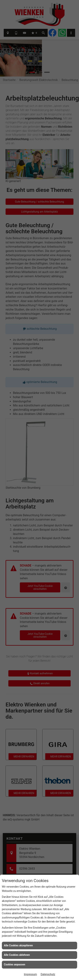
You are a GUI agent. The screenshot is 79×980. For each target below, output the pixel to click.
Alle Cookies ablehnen (17, 955)
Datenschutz (48, 974)
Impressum (30, 974)
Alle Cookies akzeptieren (18, 945)
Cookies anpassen (15, 964)
